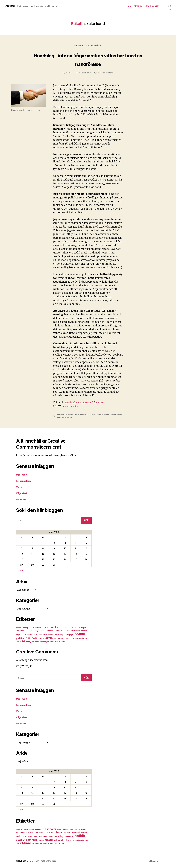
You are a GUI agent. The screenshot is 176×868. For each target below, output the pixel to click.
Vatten (20, 487)
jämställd (69, 415)
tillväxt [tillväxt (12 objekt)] (68, 639)
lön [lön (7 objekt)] (69, 631)
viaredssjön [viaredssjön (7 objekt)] (44, 642)
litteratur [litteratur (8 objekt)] (50, 631)
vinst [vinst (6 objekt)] (52, 642)
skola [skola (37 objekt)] (49, 638)
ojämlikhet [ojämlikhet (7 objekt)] (43, 635)
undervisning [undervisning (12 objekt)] (82, 639)
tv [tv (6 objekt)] (73, 639)
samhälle (98, 46)
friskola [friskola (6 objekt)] (65, 628)
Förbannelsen (24, 481)
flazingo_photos (72, 407)
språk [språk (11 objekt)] (61, 639)
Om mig (138, 6)
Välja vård (22, 494)
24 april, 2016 (85, 73)
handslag (61, 415)
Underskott (23, 500)
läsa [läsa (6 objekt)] (65, 631)
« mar (21, 571)
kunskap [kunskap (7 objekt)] (42, 631)
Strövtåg (10, 6)
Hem (129, 6)
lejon (70, 73)
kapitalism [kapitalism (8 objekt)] (20, 631)
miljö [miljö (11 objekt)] (18, 635)
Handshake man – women (80, 403)
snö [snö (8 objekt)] (55, 639)
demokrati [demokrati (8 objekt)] (39, 628)
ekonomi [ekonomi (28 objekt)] (50, 628)
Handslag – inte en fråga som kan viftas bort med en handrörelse (88, 60)
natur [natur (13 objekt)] (30, 635)
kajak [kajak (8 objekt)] (84, 628)
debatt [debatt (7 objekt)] (31, 628)
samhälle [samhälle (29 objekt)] (32, 639)
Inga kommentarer (106, 73)
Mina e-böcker (152, 6)
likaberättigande (96, 415)
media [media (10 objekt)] (84, 631)
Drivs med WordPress (47, 861)
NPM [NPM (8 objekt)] (36, 635)
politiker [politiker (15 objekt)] (20, 639)
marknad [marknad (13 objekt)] (75, 631)
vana (70, 418)
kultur (76, 46)
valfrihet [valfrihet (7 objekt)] (36, 642)
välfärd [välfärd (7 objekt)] (57, 642)
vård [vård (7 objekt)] (63, 642)
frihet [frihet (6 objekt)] (59, 628)
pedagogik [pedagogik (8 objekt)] (69, 635)
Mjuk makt (22, 475)
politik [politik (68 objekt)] (80, 635)
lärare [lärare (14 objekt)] (59, 631)
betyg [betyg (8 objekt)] (25, 628)
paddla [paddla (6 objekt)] (50, 635)
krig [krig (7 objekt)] (36, 631)
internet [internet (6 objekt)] (77, 628)
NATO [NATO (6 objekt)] (24, 635)
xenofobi (77, 418)
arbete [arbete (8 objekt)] (19, 628)
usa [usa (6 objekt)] (17, 642)
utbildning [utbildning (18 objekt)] (26, 642)
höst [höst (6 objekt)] (71, 628)
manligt (107, 415)
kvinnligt (84, 415)
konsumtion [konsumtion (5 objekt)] (30, 631)
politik (86, 46)
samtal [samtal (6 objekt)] (41, 639)
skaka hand (62, 418)
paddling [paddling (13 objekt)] (59, 635)
